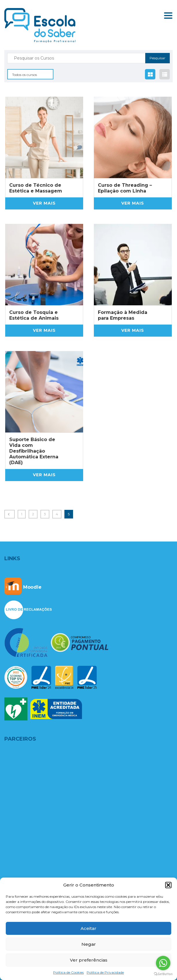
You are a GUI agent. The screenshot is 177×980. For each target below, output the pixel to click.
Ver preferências (89, 960)
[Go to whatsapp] (163, 963)
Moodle (23, 587)
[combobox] (30, 74)
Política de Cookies (68, 972)
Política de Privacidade (105, 972)
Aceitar (88, 928)
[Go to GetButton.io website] (163, 974)
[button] (168, 885)
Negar (89, 944)
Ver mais (44, 203)
